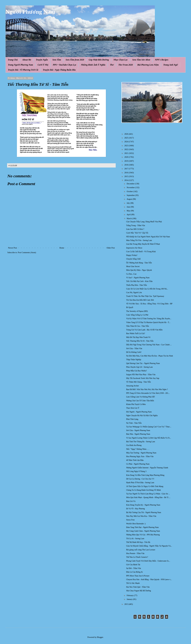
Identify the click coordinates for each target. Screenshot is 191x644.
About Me (27, 60)
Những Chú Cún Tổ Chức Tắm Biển (140, 401)
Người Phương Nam (30, 12)
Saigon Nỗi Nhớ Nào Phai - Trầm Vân (141, 375)
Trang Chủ (13, 60)
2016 (127, 173)
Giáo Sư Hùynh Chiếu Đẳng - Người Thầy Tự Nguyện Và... (149, 546)
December (131, 184)
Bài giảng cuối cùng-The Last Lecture (141, 550)
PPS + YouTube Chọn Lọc (65, 65)
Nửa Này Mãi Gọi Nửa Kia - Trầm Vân (141, 516)
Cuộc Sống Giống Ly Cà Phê (137, 315)
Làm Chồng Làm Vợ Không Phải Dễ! (141, 397)
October (130, 191)
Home (62, 248)
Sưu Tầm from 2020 (75, 60)
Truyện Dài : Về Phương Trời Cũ (23, 70)
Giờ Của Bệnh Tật (133, 565)
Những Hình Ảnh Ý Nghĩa (93, 65)
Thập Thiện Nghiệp (134, 360)
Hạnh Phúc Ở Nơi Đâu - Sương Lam (140, 483)
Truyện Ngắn (42, 60)
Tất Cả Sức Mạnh (133, 583)
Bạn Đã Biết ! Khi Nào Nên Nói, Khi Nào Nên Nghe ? (147, 389)
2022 (127, 149)
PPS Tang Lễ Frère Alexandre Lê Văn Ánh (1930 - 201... (148, 393)
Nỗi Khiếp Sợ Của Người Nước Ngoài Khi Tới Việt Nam (148, 237)
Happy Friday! (132, 255)
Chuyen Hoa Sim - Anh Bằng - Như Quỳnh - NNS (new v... (149, 579)
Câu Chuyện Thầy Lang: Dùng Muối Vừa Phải (144, 222)
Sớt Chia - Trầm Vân (134, 348)
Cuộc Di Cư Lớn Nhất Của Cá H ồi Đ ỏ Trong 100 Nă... (147, 289)
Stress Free (130, 520)
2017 (127, 169)
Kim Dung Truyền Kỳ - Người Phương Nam (143, 505)
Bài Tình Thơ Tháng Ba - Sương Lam (141, 442)
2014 (127, 180)
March (129, 219)
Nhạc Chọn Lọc (121, 60)
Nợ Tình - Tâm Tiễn (134, 423)
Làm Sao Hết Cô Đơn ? (135, 229)
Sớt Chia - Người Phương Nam (138, 430)
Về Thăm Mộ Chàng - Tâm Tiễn (139, 382)
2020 (127, 157)
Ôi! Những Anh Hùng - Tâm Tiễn (139, 263)
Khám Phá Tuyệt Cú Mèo (136, 404)
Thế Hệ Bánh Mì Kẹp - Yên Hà (138, 542)
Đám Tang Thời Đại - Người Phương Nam (142, 527)
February (130, 595)
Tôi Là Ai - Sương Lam (135, 539)
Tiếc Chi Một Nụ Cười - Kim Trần (139, 281)
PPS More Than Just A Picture (138, 576)
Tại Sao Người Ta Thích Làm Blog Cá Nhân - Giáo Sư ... (148, 494)
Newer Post (12, 248)
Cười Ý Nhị (43, 65)
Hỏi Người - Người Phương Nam (139, 412)
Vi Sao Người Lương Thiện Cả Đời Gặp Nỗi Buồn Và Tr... (149, 438)
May (129, 211)
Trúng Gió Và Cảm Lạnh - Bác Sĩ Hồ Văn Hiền (144, 330)
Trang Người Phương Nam (20, 65)
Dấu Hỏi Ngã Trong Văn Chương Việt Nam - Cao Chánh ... (149, 345)
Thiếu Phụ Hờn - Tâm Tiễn (136, 285)
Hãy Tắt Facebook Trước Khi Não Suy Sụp (143, 378)
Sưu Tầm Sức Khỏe (141, 60)
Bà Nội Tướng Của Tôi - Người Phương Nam (144, 512)
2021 (127, 153)
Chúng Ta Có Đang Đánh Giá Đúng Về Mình (144, 490)
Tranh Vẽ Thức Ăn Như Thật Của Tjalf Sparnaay (145, 296)
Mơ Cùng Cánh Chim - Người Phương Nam (143, 531)
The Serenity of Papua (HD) (137, 311)
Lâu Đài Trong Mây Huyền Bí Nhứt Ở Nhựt (143, 244)
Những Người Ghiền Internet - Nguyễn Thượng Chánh (147, 468)
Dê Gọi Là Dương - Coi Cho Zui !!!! (140, 479)
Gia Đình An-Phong (134, 445)
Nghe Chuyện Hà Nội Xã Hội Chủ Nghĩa (142, 416)
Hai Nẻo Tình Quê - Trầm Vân (138, 587)
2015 (127, 176)
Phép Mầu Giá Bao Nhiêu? (136, 371)
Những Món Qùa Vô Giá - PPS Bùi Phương (143, 535)
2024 (127, 142)
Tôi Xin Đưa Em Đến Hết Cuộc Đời (140, 300)
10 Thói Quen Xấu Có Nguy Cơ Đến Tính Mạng (145, 486)
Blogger (100, 637)
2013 (127, 604)
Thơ (112, 65)
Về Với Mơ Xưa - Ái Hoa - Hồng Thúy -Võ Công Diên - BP (149, 304)
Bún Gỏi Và (131, 501)
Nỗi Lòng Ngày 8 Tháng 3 (136, 471)
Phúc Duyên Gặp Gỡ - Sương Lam (139, 367)
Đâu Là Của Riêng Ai (134, 572)
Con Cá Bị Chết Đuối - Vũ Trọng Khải (141, 252)
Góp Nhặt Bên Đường (99, 60)
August (130, 199)
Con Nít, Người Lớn (134, 293)
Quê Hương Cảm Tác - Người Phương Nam (143, 363)
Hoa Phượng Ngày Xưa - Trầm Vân (140, 456)
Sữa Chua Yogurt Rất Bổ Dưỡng (139, 591)
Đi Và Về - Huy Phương (135, 509)
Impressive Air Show (134, 248)
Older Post (111, 248)
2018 (127, 165)
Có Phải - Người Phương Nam (138, 464)
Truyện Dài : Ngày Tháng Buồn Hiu (59, 70)
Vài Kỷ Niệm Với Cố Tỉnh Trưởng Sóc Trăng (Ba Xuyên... (149, 319)
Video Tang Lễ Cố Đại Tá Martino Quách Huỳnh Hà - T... (148, 322)
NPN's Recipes (162, 60)
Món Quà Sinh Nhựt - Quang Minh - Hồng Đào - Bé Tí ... (148, 497)
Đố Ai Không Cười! (134, 352)
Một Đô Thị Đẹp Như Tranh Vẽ (138, 337)
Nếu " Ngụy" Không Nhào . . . (138, 449)
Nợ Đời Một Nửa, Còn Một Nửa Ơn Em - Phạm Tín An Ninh (150, 356)
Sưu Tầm (57, 60)
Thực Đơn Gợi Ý (133, 408)
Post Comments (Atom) (27, 253)
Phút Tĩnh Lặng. (132, 419)
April (129, 215)
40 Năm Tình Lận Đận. (135, 460)
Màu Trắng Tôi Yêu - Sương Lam (139, 240)
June (129, 207)
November (131, 188)
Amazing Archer (133, 386)
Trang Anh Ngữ (171, 65)
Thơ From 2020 (126, 65)
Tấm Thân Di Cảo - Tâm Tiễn (138, 326)
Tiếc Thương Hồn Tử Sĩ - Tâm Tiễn (140, 341)
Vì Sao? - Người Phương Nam (138, 278)
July (128, 203)
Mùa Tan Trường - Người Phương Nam (141, 453)
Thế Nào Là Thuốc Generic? (137, 557)
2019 (127, 161)
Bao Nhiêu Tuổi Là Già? (136, 333)
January (130, 599)
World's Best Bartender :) (136, 524)
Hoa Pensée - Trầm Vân (135, 553)
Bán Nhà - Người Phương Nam (138, 434)
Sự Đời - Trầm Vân (134, 568)
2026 (127, 134)
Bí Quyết (130, 307)
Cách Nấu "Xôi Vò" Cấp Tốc (137, 233)
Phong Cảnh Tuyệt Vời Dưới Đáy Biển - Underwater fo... (148, 561)
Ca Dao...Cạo (131, 274)
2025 (127, 138)
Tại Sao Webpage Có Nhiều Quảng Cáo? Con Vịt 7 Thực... (149, 427)
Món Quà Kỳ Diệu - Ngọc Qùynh (139, 270)
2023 (127, 146)
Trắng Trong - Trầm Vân (136, 225)
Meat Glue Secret (133, 266)
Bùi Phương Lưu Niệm (148, 65)
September (131, 195)
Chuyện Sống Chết (133, 259)
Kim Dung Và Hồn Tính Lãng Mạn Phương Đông (145, 475)
